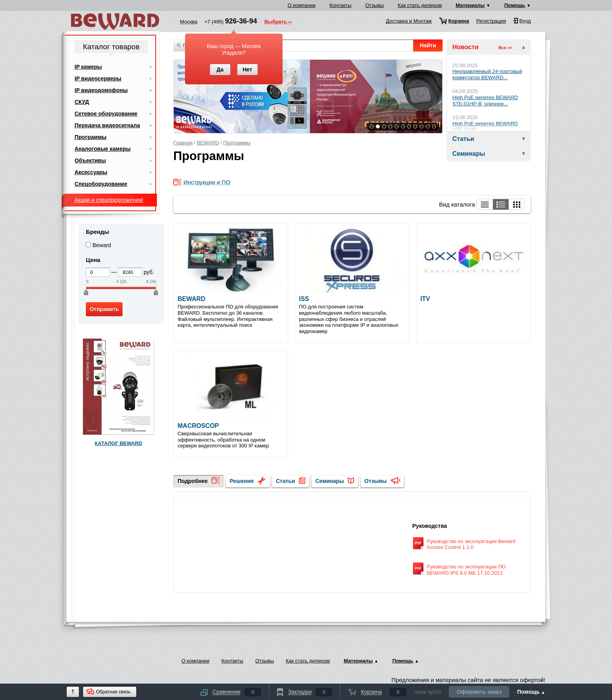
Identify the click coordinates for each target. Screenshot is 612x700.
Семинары (330, 481)
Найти (428, 45)
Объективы (90, 160)
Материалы (470, 5)
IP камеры (88, 67)
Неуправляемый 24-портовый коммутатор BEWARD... (487, 74)
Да (220, 69)
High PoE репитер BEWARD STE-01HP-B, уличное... (485, 101)
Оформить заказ (479, 692)
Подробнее (193, 481)
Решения (241, 481)
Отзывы (375, 5)
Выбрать (276, 22)
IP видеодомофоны (101, 90)
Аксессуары (91, 172)
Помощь (515, 5)
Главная (183, 143)
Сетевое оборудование (106, 114)
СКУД (82, 102)
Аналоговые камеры (103, 149)
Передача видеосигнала (107, 125)
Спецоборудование (101, 184)
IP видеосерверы (98, 78)
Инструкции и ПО (207, 183)
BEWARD (208, 143)
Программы (237, 143)
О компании (302, 5)
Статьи (286, 481)
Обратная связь (113, 692)
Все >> (505, 48)
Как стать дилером (420, 5)
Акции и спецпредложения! (109, 200)
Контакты (340, 5)
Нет (247, 69)
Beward (102, 245)
